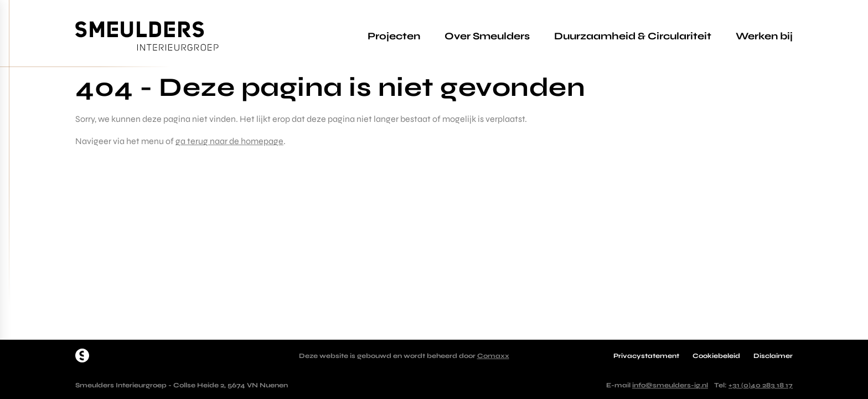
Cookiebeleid (716, 356)
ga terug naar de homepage (229, 141)
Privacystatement (646, 356)
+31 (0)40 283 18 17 (761, 385)
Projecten (394, 36)
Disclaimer (773, 356)
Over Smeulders (487, 36)
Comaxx (493, 356)
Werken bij (764, 36)
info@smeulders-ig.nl (670, 385)
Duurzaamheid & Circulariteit (633, 36)
